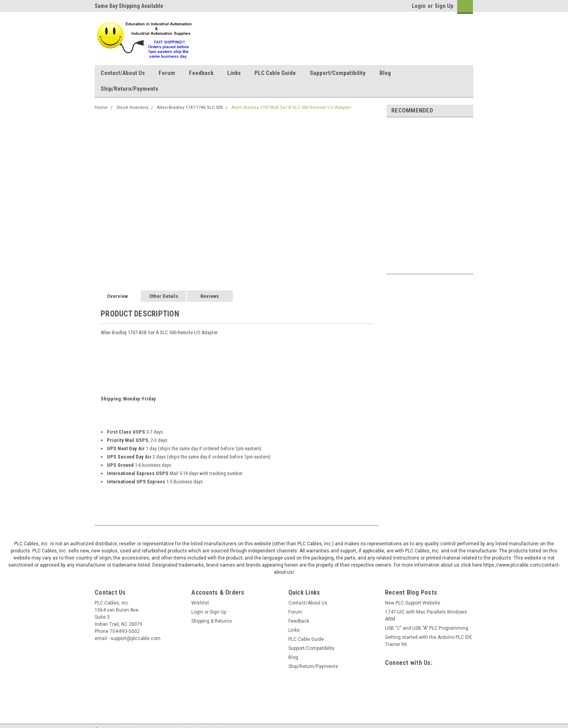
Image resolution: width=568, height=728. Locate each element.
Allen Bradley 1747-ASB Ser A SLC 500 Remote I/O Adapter (291, 108)
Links (234, 73)
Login (419, 6)
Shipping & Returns (212, 621)
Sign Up (444, 6)
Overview (117, 296)
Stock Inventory (132, 108)
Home (101, 108)
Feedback (201, 73)
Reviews (210, 296)
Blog (385, 73)
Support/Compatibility (338, 73)
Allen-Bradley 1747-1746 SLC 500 (190, 108)
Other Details (164, 296)
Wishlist (200, 603)
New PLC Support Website (413, 603)
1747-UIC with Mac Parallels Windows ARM (426, 616)
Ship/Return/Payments (129, 89)
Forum (167, 73)
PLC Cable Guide (275, 73)
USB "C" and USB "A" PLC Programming (427, 628)
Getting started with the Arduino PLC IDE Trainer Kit (429, 641)
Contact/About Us (123, 73)
